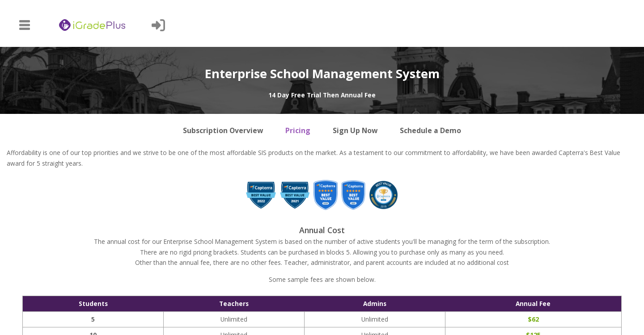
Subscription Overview (223, 130)
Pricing (298, 130)
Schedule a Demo (430, 130)
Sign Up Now (355, 130)
